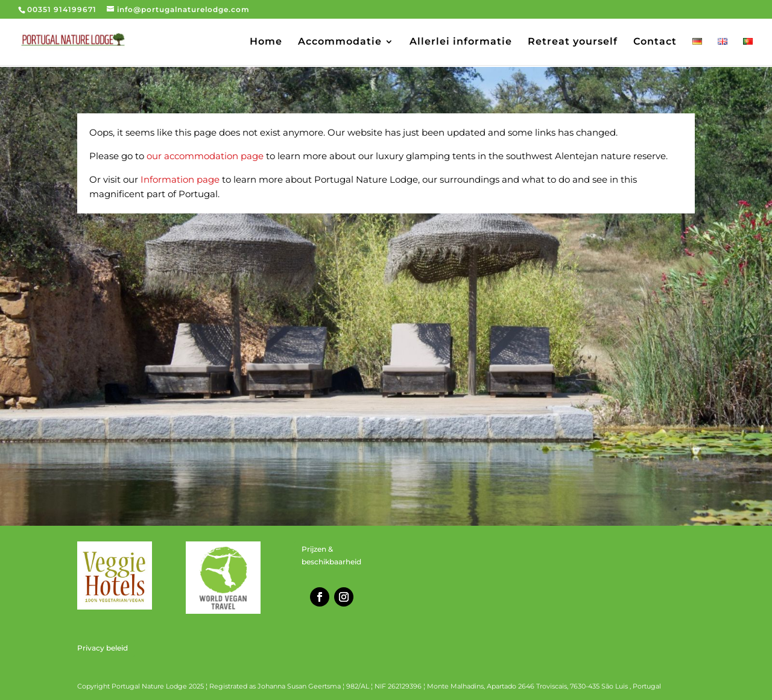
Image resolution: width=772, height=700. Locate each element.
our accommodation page (205, 156)
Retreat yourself (573, 42)
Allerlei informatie (461, 42)
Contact (655, 42)
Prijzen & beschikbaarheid (331, 555)
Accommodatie (340, 42)
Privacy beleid (103, 648)
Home (266, 42)
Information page (180, 179)
